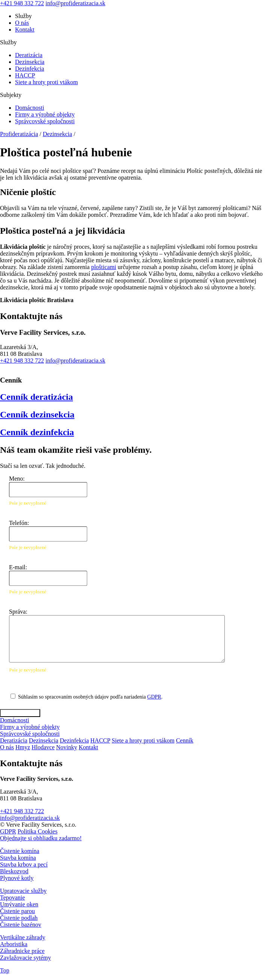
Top (5, 970)
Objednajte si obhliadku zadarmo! (41, 838)
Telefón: (19, 523)
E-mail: (18, 567)
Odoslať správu (20, 713)
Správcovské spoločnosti (45, 121)
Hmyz (23, 747)
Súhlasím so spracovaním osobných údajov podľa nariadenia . (90, 697)
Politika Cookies (38, 831)
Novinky (67, 747)
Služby (23, 16)
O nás (22, 23)
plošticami (104, 267)
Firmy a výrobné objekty (45, 114)
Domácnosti (30, 108)
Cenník (185, 740)
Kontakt (25, 29)
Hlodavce (43, 747)
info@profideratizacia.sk (75, 3)
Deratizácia (29, 55)
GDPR (154, 697)
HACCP (25, 75)
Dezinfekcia (30, 69)
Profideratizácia (19, 134)
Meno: (17, 479)
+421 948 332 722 (22, 3)
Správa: (18, 612)
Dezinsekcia (30, 62)
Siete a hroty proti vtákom (46, 82)
